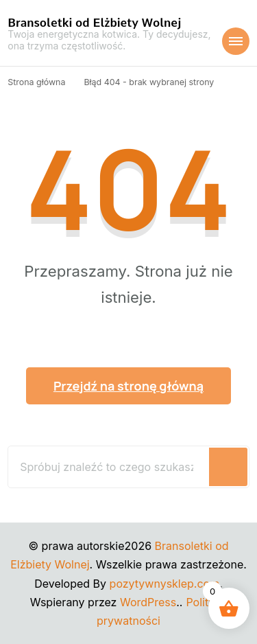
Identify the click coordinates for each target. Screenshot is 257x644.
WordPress (148, 602)
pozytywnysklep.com (165, 584)
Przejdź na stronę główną (128, 386)
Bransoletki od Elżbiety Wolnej (94, 23)
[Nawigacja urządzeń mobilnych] (236, 41)
